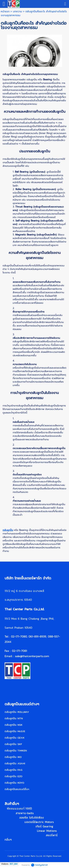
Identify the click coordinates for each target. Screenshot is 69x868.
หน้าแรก (5, 11)
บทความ (17, 11)
